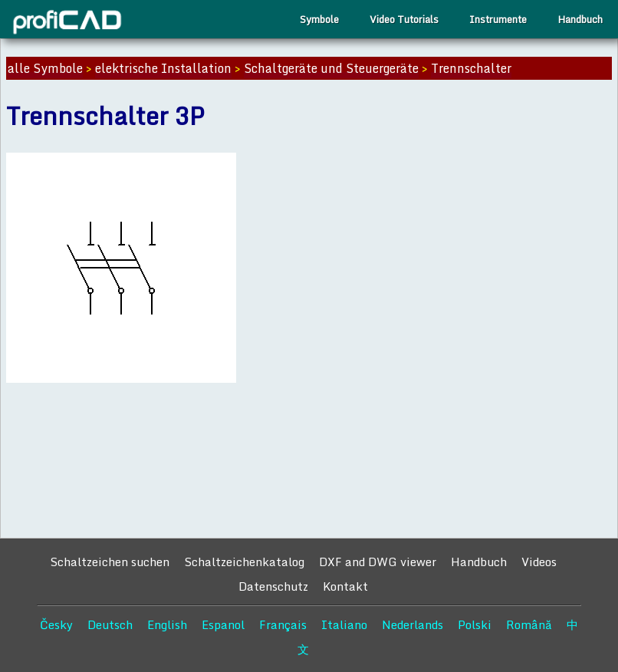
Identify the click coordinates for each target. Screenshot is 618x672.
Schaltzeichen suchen (110, 562)
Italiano (344, 624)
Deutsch (110, 624)
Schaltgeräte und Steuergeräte (331, 68)
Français (283, 624)
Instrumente (498, 19)
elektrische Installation (163, 68)
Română (529, 624)
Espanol (223, 624)
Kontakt (345, 586)
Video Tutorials (404, 19)
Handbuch (580, 19)
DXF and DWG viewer (378, 562)
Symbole (319, 19)
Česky (56, 624)
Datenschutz (273, 586)
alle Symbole (45, 68)
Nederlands (413, 624)
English (167, 624)
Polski (475, 624)
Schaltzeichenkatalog (244, 562)
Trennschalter (471, 68)
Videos (539, 562)
